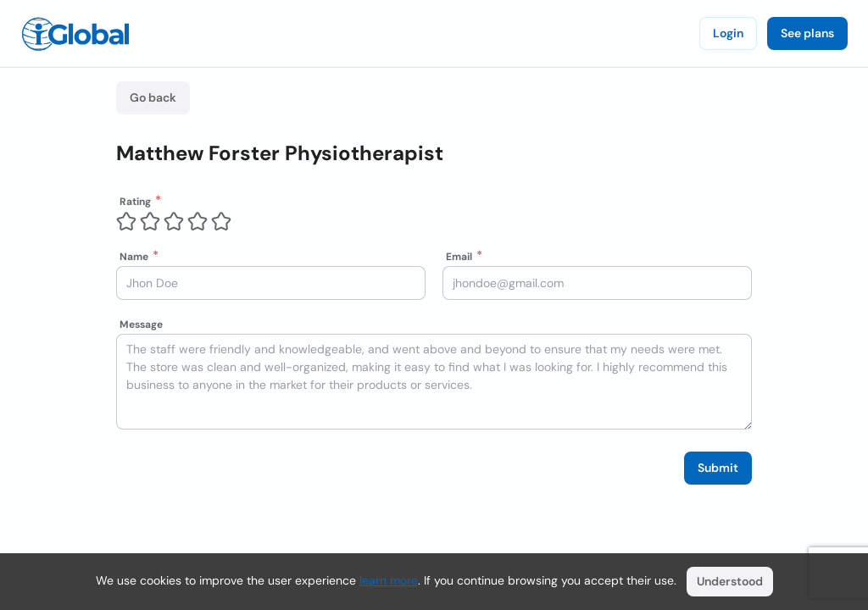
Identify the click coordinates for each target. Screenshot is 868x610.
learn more (389, 580)
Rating (135, 202)
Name (134, 257)
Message (141, 324)
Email (459, 257)
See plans (807, 33)
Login (728, 33)
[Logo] (75, 34)
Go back (153, 97)
